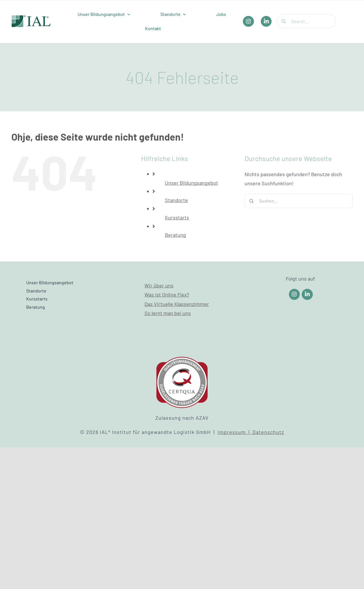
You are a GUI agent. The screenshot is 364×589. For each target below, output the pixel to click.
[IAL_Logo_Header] (31, 18)
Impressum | (235, 432)
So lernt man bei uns (168, 313)
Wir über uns (159, 285)
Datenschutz (268, 432)
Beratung (175, 235)
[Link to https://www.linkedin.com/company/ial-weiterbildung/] (307, 294)
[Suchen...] (299, 201)
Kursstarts (177, 217)
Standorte (176, 200)
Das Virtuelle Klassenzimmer (177, 304)
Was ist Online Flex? (167, 294)
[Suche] (284, 21)
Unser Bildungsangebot (192, 183)
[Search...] (306, 21)
